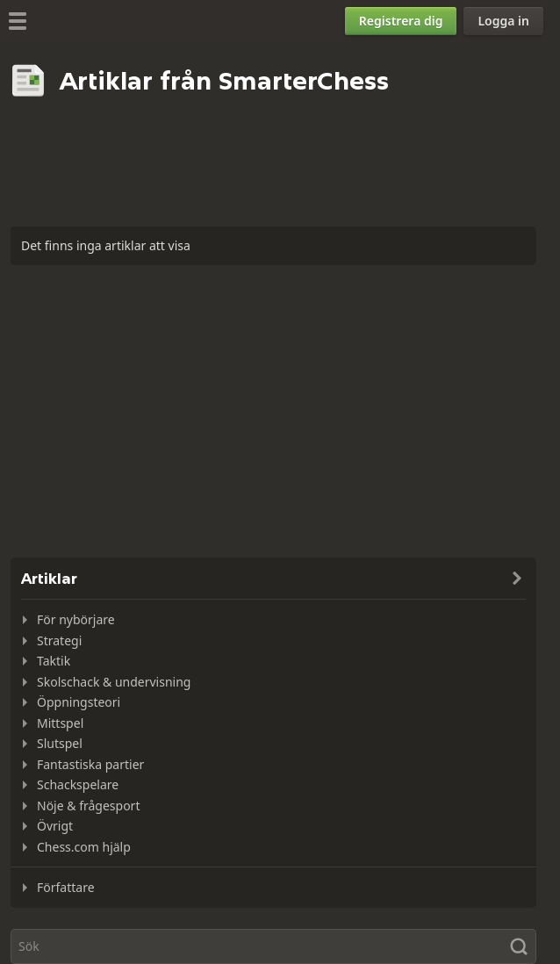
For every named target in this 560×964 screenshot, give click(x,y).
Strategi (59, 640)
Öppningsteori (79, 702)
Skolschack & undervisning (114, 682)
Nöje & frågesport (88, 806)
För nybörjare (76, 619)
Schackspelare (78, 784)
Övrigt (55, 826)
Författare (66, 887)
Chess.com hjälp (84, 847)
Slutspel (60, 743)
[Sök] (273, 946)
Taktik (54, 661)
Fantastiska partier (90, 764)
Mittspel (60, 723)
